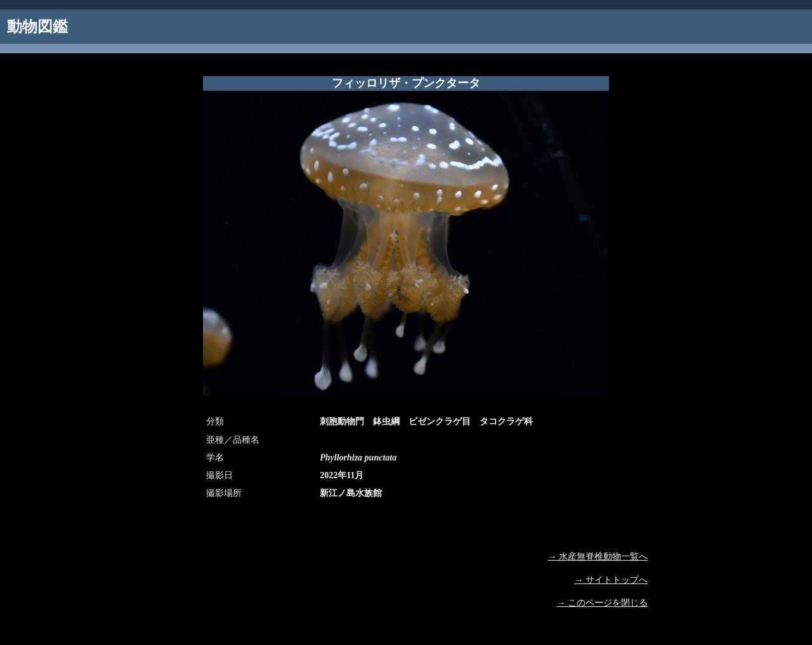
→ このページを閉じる (603, 603)
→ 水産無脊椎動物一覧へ (598, 557)
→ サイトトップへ (612, 580)
